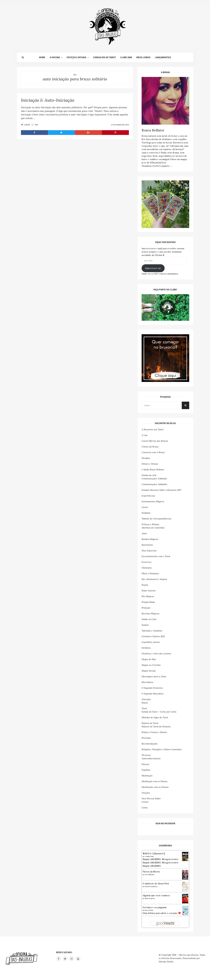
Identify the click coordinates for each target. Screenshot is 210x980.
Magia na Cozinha (151, 665)
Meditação (147, 776)
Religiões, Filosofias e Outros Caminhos (162, 749)
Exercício (146, 562)
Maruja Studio (166, 962)
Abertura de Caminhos (153, 528)
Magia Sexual (149, 671)
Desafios (146, 458)
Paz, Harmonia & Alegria (154, 579)
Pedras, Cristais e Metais (154, 732)
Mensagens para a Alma (154, 676)
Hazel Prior (149, 910)
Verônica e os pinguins (155, 907)
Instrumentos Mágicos (153, 501)
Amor (144, 533)
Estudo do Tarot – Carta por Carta (159, 712)
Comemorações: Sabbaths (154, 484)
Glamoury (147, 568)
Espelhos (146, 770)
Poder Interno (149, 591)
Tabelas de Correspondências (156, 519)
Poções (145, 585)
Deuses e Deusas (150, 464)
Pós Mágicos (148, 596)
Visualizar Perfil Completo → (157, 166)
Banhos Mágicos (150, 539)
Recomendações (150, 744)
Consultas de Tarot (104, 57)
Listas (145, 808)
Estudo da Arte (149, 475)
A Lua (145, 435)
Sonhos (145, 625)
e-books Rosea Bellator (153, 469)
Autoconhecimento (151, 758)
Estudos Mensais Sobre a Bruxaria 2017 (161, 490)
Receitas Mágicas (150, 613)
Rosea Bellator (153, 130)
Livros (145, 507)
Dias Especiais (149, 551)
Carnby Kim (149, 856)
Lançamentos (163, 57)
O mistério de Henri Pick (156, 884)
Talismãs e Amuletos (152, 631)
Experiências (148, 496)
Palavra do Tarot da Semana (156, 726)
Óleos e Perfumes (150, 573)
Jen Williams (150, 875)
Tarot (144, 708)
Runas (145, 703)
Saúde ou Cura (149, 619)
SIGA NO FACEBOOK (165, 823)
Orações (146, 793)
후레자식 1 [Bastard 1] (154, 853)
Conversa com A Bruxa (153, 452)
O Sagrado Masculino (153, 694)
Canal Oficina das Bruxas (155, 441)
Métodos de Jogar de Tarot (155, 717)
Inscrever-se (153, 268)
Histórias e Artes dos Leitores (156, 654)
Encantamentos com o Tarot (156, 556)
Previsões (146, 738)
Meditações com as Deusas (155, 787)
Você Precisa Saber (151, 798)
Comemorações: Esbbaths (154, 479)
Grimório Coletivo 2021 (153, 636)
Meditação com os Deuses (155, 781)
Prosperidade (148, 602)
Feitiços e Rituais (77, 57)
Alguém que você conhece (156, 895)
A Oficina (55, 57)
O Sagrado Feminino (152, 688)
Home (42, 57)
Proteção (146, 608)
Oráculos (146, 699)
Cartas (145, 802)
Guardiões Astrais (151, 642)
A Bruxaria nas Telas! (153, 429)
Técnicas (146, 755)
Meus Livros (143, 57)
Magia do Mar (149, 659)
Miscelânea (147, 682)
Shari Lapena (150, 898)
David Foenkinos (151, 886)
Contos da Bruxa (150, 447)
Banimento (147, 545)
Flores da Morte (151, 872)
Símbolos (146, 513)
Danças (145, 764)
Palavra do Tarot (150, 723)
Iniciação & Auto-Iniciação (48, 100)
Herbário (146, 648)
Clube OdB (126, 57)
